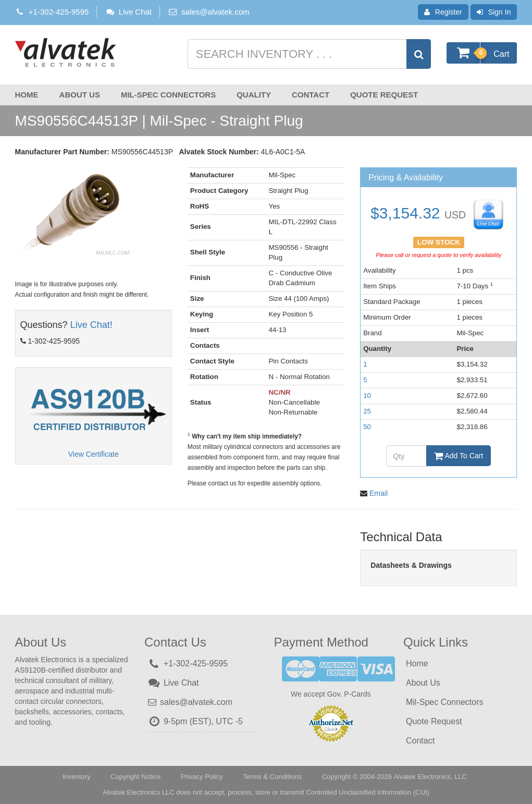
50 (367, 427)
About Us (80, 95)
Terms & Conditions (272, 777)
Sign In (494, 12)
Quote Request (384, 95)
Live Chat (128, 12)
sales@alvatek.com (215, 12)
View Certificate (94, 454)
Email (379, 493)
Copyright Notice (135, 777)
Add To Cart (459, 456)
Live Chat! (91, 325)
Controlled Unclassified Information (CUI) (367, 792)
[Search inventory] (308, 54)
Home (27, 95)
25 (367, 411)
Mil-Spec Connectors (168, 95)
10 (367, 395)
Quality (254, 95)
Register (443, 12)
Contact (311, 95)
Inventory (76, 777)
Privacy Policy (202, 777)
